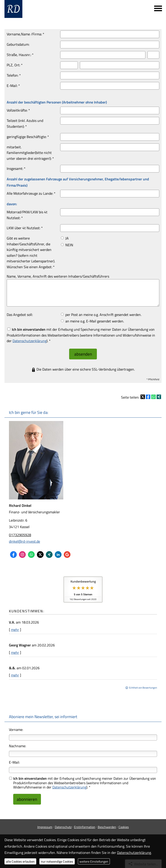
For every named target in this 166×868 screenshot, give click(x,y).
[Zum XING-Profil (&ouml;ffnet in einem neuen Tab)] (49, 552)
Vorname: (16, 727)
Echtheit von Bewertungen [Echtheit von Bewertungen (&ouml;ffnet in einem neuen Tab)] (143, 685)
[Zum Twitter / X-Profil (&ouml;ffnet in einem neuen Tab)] (40, 552)
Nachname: (17, 743)
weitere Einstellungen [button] (94, 861)
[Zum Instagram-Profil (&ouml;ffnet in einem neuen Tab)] (22, 552)
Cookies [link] (124, 822)
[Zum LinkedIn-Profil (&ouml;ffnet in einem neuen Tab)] (58, 552)
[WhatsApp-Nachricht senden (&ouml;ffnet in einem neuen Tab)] (31, 552)
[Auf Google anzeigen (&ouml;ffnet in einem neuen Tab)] (67, 552)
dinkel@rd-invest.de (24, 539)
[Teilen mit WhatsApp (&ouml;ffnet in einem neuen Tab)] (153, 395)
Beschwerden (107, 822)
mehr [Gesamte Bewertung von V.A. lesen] (15, 627)
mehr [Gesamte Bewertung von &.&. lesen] (15, 673)
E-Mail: (14, 760)
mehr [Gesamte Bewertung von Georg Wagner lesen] (15, 650)
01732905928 (20, 533)
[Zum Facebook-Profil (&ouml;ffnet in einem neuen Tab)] (13, 552)
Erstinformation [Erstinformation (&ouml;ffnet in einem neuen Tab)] (85, 822)
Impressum (45, 822)
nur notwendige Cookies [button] (57, 861)
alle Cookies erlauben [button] (20, 861)
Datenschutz (63, 822)
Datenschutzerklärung (69, 785)
